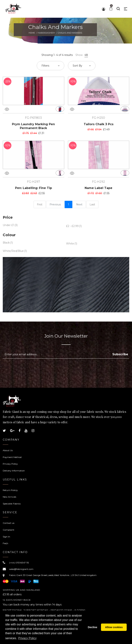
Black (6, 243)
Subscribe (120, 354)
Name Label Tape (98, 188)
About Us (8, 450)
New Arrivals (9, 497)
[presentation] (34, 368)
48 (86, 55)
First (40, 204)
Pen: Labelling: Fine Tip (34, 188)
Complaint (9, 530)
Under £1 (8, 225)
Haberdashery (46, 33)
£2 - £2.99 (72, 226)
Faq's (5, 543)
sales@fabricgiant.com (21, 569)
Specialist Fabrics (12, 504)
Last (92, 204)
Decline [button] (92, 627)
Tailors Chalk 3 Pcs (99, 124)
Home (32, 33)
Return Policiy (10, 490)
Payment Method (12, 457)
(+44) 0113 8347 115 (19, 563)
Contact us (9, 523)
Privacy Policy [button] (28, 638)
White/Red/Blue (13, 251)
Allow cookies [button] (114, 627)
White (70, 244)
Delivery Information (14, 471)
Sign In (6, 537)
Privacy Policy (10, 464)
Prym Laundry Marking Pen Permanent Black (33, 126)
